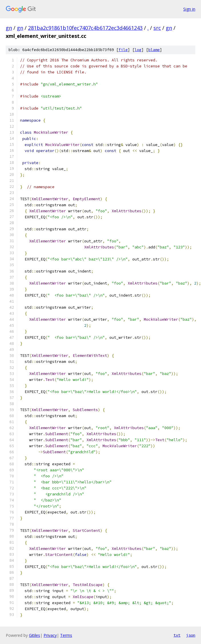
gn (9, 28)
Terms (66, 635)
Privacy (50, 635)
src (157, 28)
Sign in (189, 9)
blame (154, 50)
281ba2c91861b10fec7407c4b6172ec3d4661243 (85, 28)
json (191, 635)
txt (177, 635)
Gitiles (35, 635)
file (123, 50)
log (138, 50)
